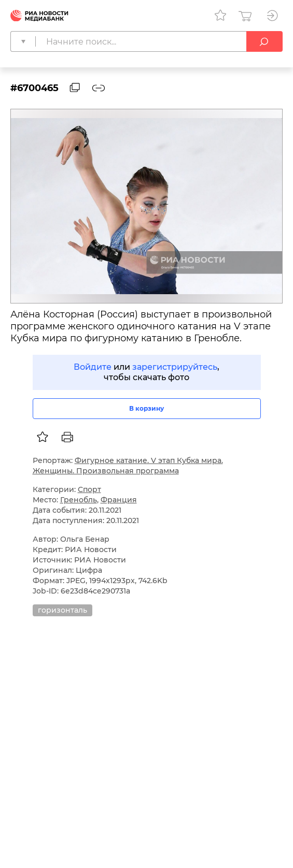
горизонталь (62, 610)
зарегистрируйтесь (175, 367)
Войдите (93, 367)
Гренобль (79, 500)
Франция (119, 500)
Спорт (89, 489)
